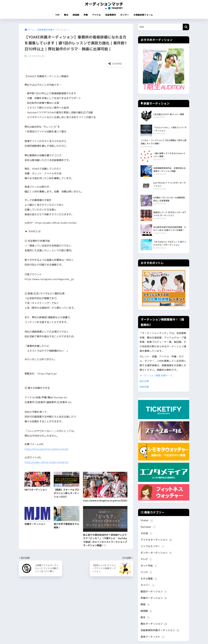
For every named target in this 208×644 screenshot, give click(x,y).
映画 (145, 605)
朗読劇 (76, 15)
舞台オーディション (154, 624)
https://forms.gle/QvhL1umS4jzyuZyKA (47, 440)
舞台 (66, 15)
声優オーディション (154, 598)
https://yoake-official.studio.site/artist (47, 453)
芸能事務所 (111, 15)
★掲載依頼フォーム (143, 15)
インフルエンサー (153, 547)
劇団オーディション (154, 592)
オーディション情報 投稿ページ (157, 376)
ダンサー (125, 15)
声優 (86, 15)
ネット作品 (149, 566)
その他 (147, 534)
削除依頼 (144, 387)
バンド (147, 573)
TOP (57, 15)
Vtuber (147, 521)
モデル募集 (149, 579)
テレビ (147, 560)
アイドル (96, 15)
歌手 (145, 618)
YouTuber (148, 527)
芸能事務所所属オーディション (160, 631)
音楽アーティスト (153, 637)
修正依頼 (144, 381)
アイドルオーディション (156, 540)
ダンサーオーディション (156, 553)
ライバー (148, 585)
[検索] (186, 27)
